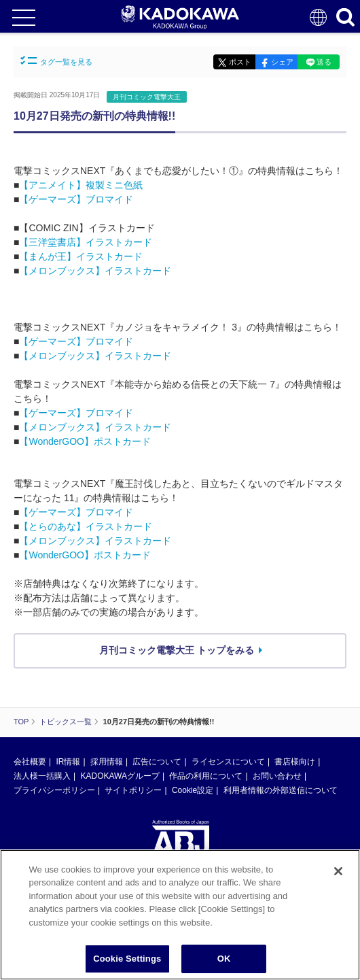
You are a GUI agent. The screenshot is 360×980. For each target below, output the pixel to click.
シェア (282, 62)
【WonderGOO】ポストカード (85, 441)
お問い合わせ (277, 776)
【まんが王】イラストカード (81, 256)
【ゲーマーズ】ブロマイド (76, 199)
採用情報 (107, 762)
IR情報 (68, 762)
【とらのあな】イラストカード (86, 526)
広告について (157, 762)
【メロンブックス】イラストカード (95, 271)
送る (324, 62)
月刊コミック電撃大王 (147, 97)
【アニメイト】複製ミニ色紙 (81, 185)
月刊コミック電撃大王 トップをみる (177, 650)
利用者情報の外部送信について (281, 790)
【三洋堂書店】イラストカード (86, 242)
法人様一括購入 (42, 776)
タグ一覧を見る (56, 61)
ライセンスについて (228, 762)
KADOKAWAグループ (120, 776)
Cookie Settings (127, 959)
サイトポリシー (133, 790)
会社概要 (30, 762)
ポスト (240, 62)
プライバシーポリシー (54, 790)
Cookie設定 (193, 790)
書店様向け (295, 762)
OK (224, 959)
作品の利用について (206, 776)
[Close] (338, 871)
